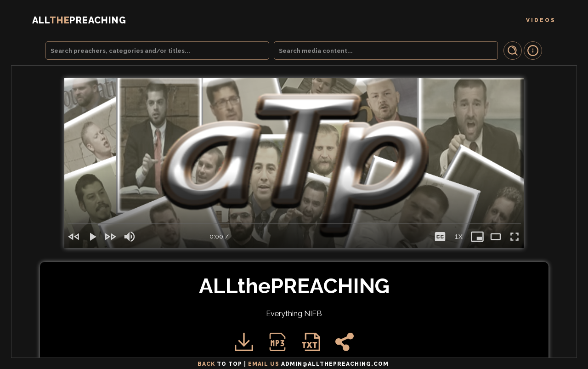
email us (319, 364)
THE (79, 20)
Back (221, 364)
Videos (541, 20)
